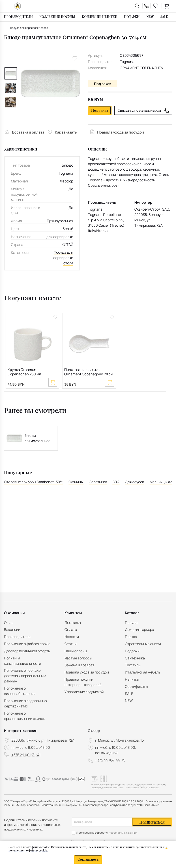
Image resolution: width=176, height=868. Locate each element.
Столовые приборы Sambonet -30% (34, 482)
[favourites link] (156, 6)
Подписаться (152, 822)
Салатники (98, 482)
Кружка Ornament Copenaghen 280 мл (24, 372)
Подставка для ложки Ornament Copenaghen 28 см (89, 372)
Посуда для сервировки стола (63, 258)
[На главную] (18, 6)
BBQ (116, 482)
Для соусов (135, 482)
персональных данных (123, 833)
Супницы (76, 482)
